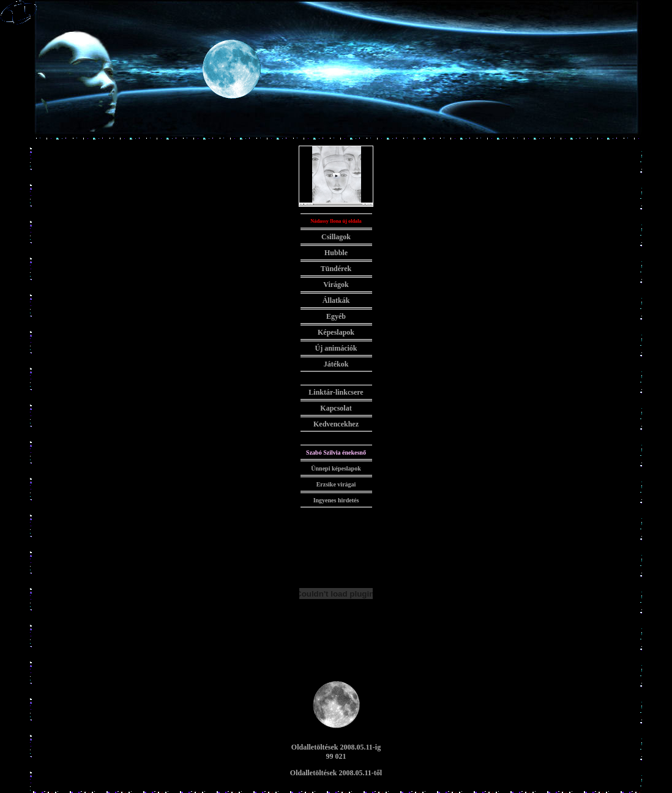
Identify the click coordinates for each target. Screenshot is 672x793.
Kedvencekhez (336, 424)
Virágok (336, 285)
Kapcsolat (336, 408)
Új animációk (336, 348)
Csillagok (336, 237)
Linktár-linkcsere (336, 392)
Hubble (336, 253)
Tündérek (336, 269)
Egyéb (336, 316)
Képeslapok (336, 332)
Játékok (336, 364)
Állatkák (336, 300)
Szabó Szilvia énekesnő (336, 452)
